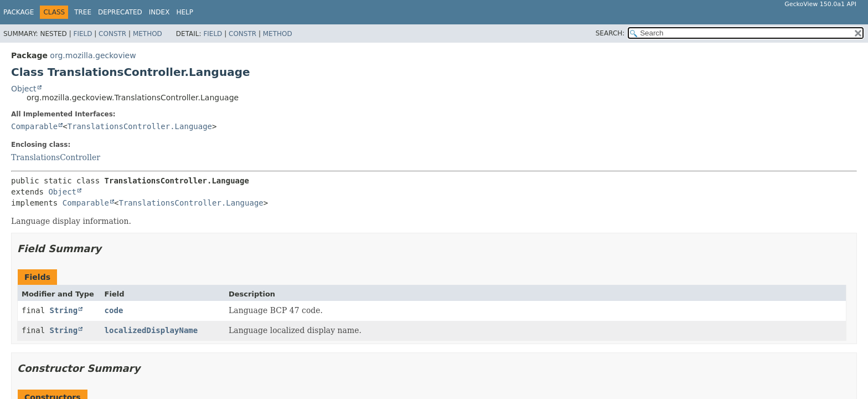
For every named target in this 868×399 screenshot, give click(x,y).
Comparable (34, 126)
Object (24, 89)
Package (19, 12)
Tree (83, 12)
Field (82, 34)
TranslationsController (56, 157)
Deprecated (120, 12)
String (64, 310)
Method (148, 34)
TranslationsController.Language (140, 126)
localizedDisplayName (151, 330)
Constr (112, 34)
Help (185, 12)
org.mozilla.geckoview (93, 55)
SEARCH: (610, 33)
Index (159, 12)
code (114, 310)
